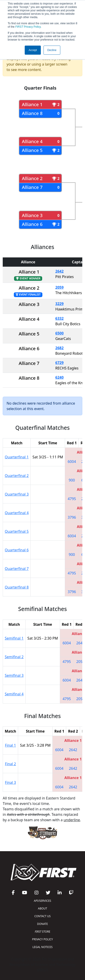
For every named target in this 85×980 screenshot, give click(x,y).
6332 (59, 318)
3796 (72, 517)
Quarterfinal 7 (17, 569)
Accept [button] (33, 50)
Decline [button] (52, 50)
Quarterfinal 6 (17, 550)
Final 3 (11, 782)
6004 (72, 462)
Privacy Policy (28, 27)
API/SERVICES (42, 901)
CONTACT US (43, 916)
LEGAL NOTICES (42, 947)
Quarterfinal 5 (17, 531)
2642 (59, 271)
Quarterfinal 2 (17, 476)
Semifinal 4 (14, 694)
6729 (59, 363)
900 (72, 480)
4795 (72, 499)
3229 (59, 304)
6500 (59, 333)
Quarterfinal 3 (17, 494)
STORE (42, 932)
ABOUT (42, 908)
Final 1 (11, 745)
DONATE (42, 924)
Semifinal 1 (14, 638)
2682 (59, 348)
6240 (59, 377)
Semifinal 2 (14, 657)
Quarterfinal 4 (17, 513)
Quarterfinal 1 (17, 457)
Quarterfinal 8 (17, 587)
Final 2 (11, 764)
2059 (59, 287)
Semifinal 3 (14, 675)
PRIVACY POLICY (43, 939)
